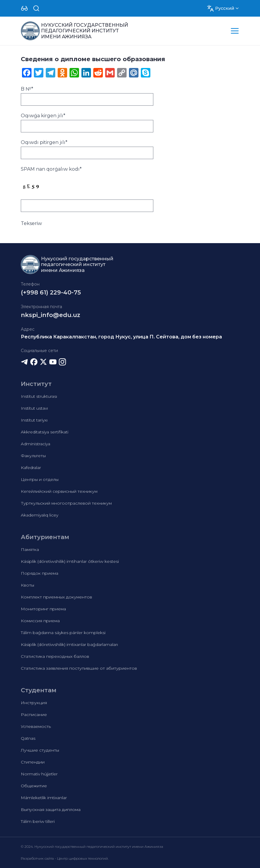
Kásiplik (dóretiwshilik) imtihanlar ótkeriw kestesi (70, 561)
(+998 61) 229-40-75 (51, 292)
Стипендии (33, 762)
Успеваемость (36, 726)
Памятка (30, 549)
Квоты (27, 585)
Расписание (34, 715)
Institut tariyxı (34, 420)
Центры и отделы (40, 479)
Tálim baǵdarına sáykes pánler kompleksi (63, 633)
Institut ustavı (34, 408)
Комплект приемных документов (56, 597)
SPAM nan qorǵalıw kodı (51, 169)
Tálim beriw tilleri (38, 821)
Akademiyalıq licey (40, 515)
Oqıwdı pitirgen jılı (44, 142)
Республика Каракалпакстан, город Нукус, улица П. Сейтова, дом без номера (121, 337)
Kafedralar (31, 468)
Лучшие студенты (40, 750)
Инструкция (34, 703)
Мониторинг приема (43, 609)
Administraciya (36, 444)
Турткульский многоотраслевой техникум (66, 503)
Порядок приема (40, 573)
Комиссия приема (40, 621)
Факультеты (33, 456)
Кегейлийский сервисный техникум (59, 491)
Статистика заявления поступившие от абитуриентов (79, 668)
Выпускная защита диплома (51, 810)
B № (27, 89)
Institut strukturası (39, 396)
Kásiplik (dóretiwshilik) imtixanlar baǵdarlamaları (69, 644)
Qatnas (28, 738)
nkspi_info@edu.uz (51, 315)
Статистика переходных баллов (55, 656)
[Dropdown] (24, 8)
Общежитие (34, 786)
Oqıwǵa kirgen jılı (43, 116)
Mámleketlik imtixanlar (44, 798)
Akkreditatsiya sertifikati (45, 432)
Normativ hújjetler (39, 774)
